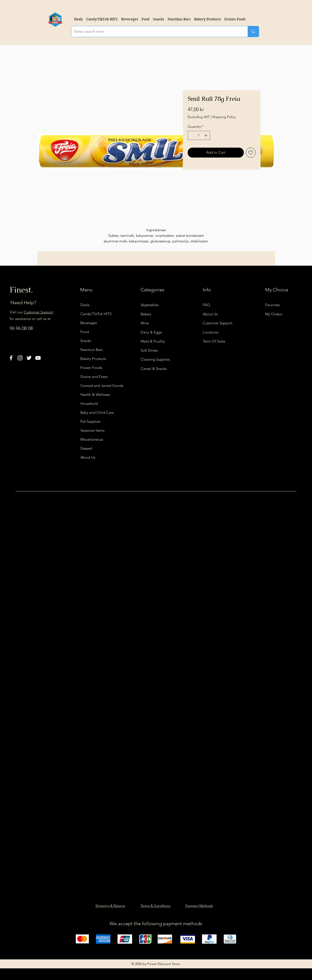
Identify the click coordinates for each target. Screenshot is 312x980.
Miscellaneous (92, 439)
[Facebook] (11, 358)
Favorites (272, 305)
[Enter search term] (156, 32)
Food (85, 332)
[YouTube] (38, 358)
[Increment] (206, 135)
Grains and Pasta (94, 377)
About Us (88, 457)
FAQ (206, 305)
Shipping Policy (224, 117)
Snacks (86, 341)
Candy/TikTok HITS (96, 314)
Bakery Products (93, 359)
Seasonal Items (92, 430)
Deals (85, 305)
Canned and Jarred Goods (99, 386)
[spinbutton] (199, 135)
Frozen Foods (91, 368)
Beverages (89, 323)
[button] (130, 19)
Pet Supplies (90, 421)
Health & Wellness (95, 394)
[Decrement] (191, 135)
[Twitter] (29, 358)
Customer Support (39, 312)
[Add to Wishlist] (251, 153)
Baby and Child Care (97, 412)
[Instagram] (20, 358)
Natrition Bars (92, 350)
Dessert (86, 448)
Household (89, 403)
